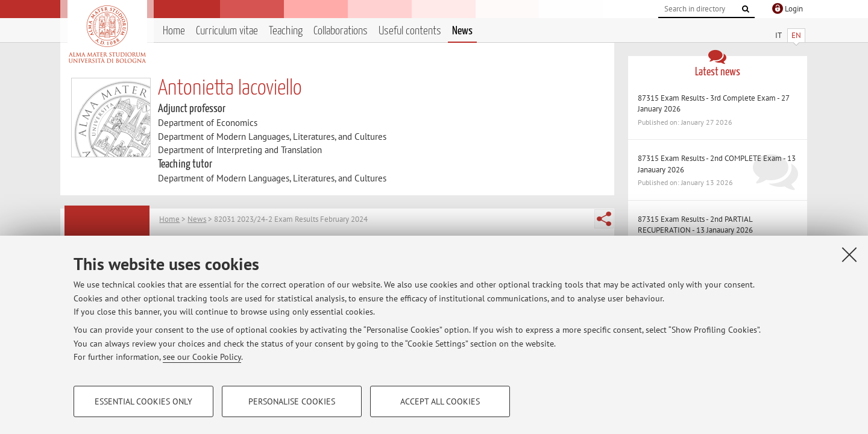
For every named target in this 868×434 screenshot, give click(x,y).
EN (796, 35)
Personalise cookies (292, 401)
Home (174, 31)
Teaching (286, 31)
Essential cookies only (143, 401)
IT (778, 35)
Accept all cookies (440, 401)
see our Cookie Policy (202, 357)
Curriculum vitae (227, 31)
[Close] (849, 254)
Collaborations (341, 31)
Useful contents (410, 31)
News (462, 31)
